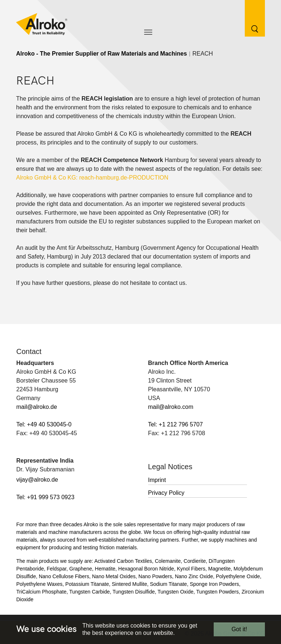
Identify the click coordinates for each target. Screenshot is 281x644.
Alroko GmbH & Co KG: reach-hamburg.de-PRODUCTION (92, 178)
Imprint (157, 480)
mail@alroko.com (171, 407)
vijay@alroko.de (37, 480)
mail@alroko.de (37, 407)
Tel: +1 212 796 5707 (176, 424)
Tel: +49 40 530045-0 (44, 424)
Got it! (239, 629)
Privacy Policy (166, 493)
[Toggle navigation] (148, 32)
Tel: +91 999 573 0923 (46, 497)
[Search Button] (249, 18)
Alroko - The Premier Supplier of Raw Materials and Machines (102, 54)
